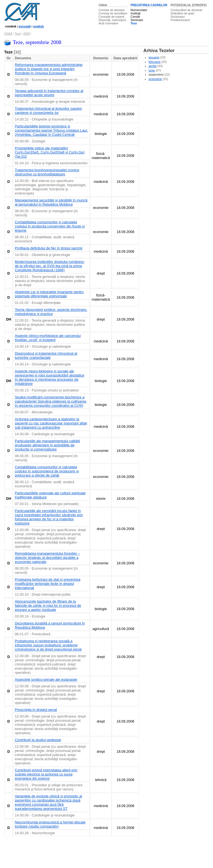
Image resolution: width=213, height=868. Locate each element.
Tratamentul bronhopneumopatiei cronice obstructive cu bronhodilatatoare (47, 172)
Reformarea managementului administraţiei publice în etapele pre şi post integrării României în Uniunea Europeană (49, 69)
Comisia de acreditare (113, 13)
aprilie (153, 66)
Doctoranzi (178, 17)
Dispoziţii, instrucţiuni (112, 20)
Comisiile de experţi (111, 17)
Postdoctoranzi (180, 20)
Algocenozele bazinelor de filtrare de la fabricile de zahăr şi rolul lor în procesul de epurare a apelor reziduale (48, 605)
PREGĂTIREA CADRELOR (149, 5)
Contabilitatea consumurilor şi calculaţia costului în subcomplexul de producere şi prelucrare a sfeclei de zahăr (47, 471)
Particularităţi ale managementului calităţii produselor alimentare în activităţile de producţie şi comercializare (47, 445)
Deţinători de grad (182, 13)
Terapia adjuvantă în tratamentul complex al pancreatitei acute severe (49, 93)
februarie (155, 62)
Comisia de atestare (112, 10)
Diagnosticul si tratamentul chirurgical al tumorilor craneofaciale (46, 355)
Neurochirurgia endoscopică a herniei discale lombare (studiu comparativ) (50, 824)
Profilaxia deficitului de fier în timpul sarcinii (48, 248)
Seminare (137, 20)
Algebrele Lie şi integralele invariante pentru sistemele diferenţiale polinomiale (49, 294)
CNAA (103, 5)
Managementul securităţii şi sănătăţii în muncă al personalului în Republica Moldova (51, 202)
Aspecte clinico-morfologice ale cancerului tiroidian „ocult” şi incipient (48, 338)
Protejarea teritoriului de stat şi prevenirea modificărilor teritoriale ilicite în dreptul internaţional (47, 584)
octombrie (155, 79)
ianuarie (154, 57)
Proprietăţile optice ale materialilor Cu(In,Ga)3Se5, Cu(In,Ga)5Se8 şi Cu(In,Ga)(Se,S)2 (50, 152)
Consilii (135, 17)
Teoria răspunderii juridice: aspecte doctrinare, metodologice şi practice (51, 312)
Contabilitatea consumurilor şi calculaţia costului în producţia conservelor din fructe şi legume (50, 226)
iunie (152, 70)
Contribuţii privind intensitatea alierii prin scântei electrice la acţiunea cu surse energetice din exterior (46, 774)
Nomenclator (139, 10)
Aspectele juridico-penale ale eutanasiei (46, 679)
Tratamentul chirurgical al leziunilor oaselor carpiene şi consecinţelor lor (48, 111)
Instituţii (136, 13)
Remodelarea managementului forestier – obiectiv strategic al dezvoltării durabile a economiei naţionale (47, 558)
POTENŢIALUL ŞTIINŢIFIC (189, 5)
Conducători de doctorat (186, 10)
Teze (134, 23)
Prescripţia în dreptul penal (36, 710)
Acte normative (108, 23)
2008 (27, 34)
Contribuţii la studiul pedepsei (38, 740)
